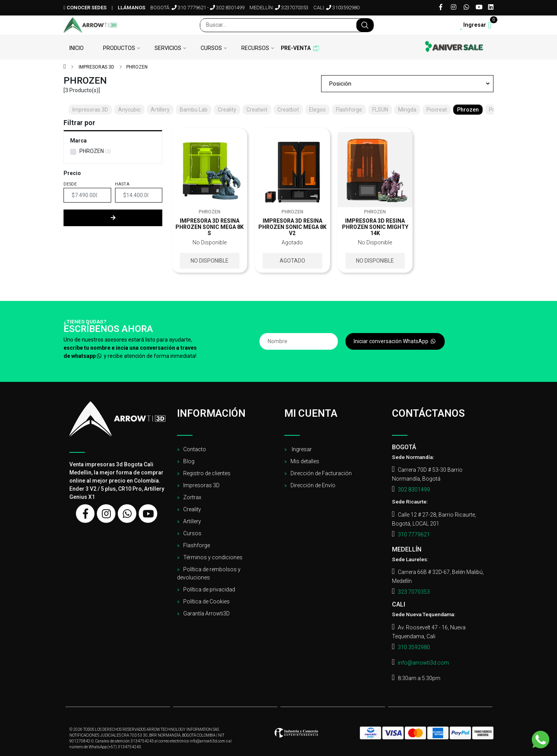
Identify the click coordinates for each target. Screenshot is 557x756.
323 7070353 (414, 592)
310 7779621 (189, 8)
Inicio (77, 48)
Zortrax (192, 497)
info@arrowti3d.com (423, 663)
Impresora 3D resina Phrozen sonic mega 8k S (210, 227)
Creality (192, 509)
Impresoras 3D (96, 67)
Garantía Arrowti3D (206, 613)
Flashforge (197, 545)
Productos (119, 48)
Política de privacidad (209, 589)
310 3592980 (414, 647)
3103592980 (343, 8)
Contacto (195, 449)
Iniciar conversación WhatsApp (395, 341)
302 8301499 (227, 8)
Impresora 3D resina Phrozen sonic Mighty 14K (375, 227)
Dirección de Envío (313, 485)
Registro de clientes (207, 473)
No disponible (210, 261)
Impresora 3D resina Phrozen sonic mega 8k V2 (292, 227)
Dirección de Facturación (321, 473)
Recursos (255, 48)
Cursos (211, 48)
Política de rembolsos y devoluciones (209, 573)
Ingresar (301, 449)
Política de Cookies (206, 601)
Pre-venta (296, 48)
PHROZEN (92, 151)
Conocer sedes (85, 8)
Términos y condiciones (213, 557)
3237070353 (292, 8)
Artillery (192, 521)
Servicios (168, 48)
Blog (189, 461)
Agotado (292, 261)
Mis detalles (305, 461)
